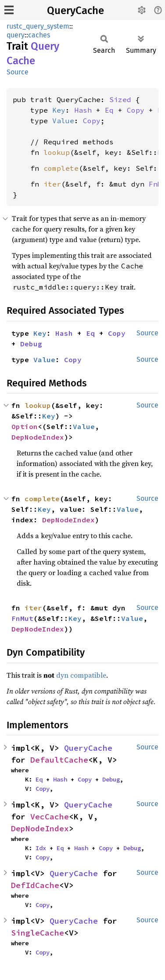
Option (25, 426)
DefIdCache (35, 885)
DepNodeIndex (38, 437)
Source (18, 72)
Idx (41, 848)
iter (52, 184)
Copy (136, 110)
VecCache (50, 817)
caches (39, 35)
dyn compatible (81, 675)
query (16, 35)
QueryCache (75, 11)
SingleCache (38, 933)
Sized (120, 99)
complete (61, 168)
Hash (83, 110)
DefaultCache (59, 760)
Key (59, 110)
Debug (31, 344)
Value (63, 121)
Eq (109, 110)
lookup (57, 152)
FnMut (22, 618)
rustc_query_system (38, 26)
